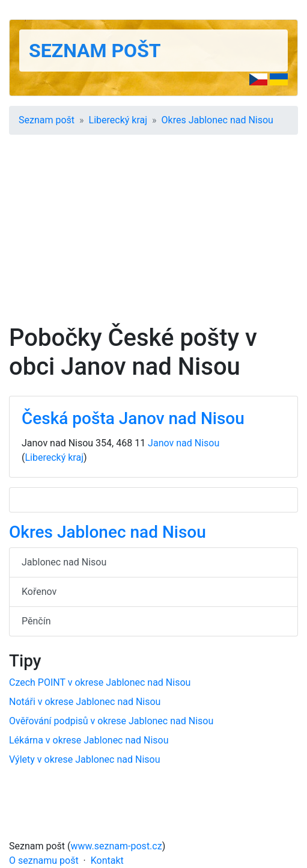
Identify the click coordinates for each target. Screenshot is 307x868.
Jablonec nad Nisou (64, 562)
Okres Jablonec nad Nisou (217, 120)
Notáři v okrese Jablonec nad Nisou (85, 702)
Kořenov (39, 592)
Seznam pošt (95, 51)
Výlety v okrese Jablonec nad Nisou (84, 759)
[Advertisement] (153, 233)
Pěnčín (36, 621)
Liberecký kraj (118, 120)
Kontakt (107, 860)
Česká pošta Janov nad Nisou (133, 418)
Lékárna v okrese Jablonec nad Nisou (89, 740)
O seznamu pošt (44, 860)
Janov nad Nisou (184, 443)
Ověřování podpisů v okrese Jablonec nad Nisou (111, 721)
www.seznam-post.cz (117, 846)
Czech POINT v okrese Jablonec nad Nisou (100, 682)
